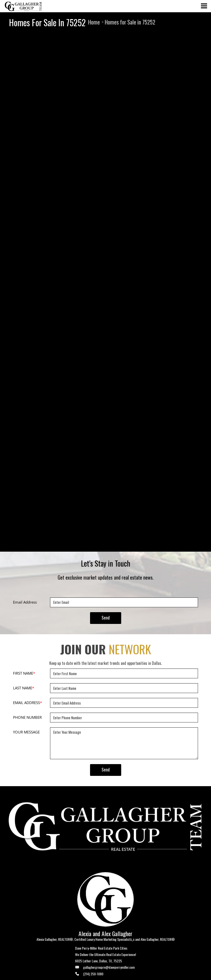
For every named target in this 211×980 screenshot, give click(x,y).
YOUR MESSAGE (26, 732)
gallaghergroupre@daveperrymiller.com (109, 967)
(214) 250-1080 (93, 974)
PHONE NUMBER (27, 717)
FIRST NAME (24, 673)
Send (106, 618)
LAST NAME (24, 688)
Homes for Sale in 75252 (130, 22)
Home (94, 22)
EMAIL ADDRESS (27, 703)
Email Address (25, 602)
